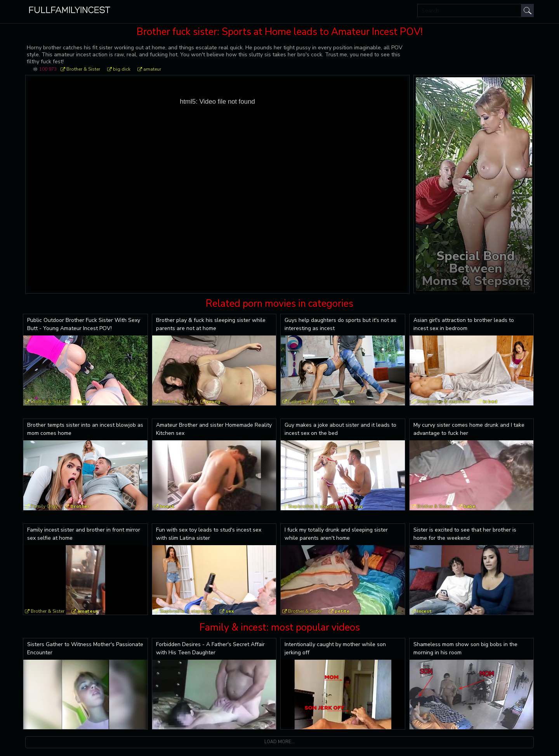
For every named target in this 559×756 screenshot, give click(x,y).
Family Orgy (44, 506)
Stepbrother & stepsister (444, 401)
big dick (122, 69)
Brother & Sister (83, 69)
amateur (152, 69)
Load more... (279, 742)
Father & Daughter (308, 401)
